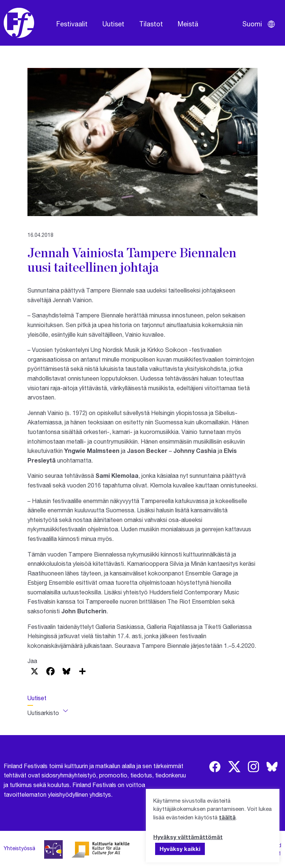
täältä (227, 817)
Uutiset (113, 24)
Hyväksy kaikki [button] (180, 849)
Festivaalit (72, 24)
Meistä (188, 24)
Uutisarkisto (43, 713)
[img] (215, 767)
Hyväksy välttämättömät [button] (188, 837)
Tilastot (151, 24)
